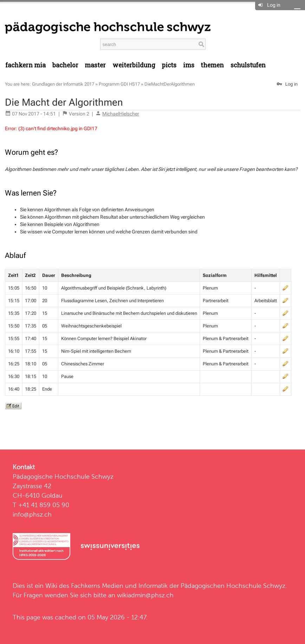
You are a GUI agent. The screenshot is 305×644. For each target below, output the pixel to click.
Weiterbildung (134, 65)
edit (285, 288)
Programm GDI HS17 (119, 84)
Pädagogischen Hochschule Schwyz (233, 586)
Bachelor (65, 65)
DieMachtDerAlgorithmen (170, 84)
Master (95, 65)
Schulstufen (248, 65)
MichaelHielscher (121, 114)
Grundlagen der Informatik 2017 (63, 84)
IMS (189, 65)
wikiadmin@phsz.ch (145, 595)
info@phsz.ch (32, 514)
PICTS (169, 65)
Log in (274, 5)
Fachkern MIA (25, 65)
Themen (212, 65)
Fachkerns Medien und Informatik (119, 586)
